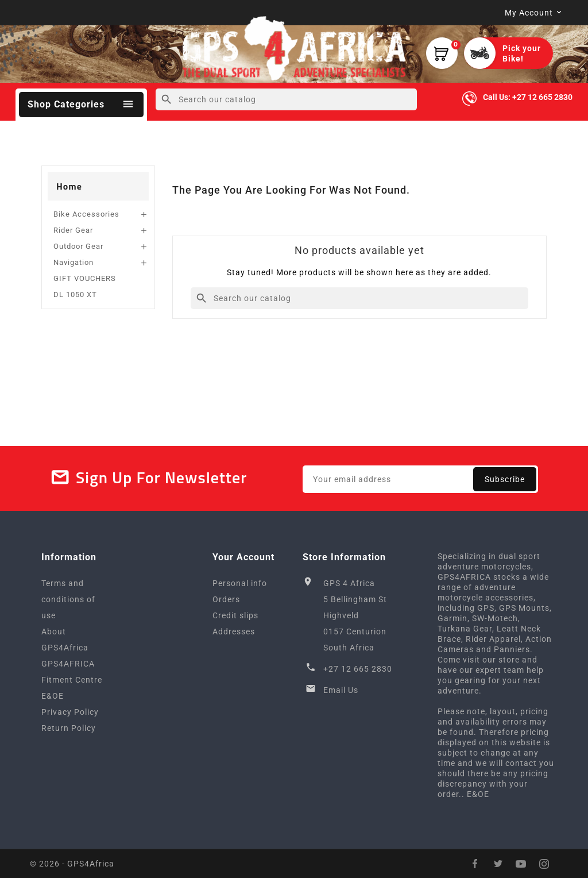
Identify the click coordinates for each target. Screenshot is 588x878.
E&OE (53, 696)
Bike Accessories (86, 214)
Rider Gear (73, 230)
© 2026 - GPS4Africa (72, 864)
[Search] (286, 99)
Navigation (73, 262)
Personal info (240, 583)
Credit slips (235, 615)
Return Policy (69, 728)
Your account (243, 557)
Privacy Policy (70, 712)
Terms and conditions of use (68, 599)
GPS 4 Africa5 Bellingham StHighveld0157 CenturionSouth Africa (355, 615)
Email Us (341, 690)
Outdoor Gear (78, 246)
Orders (226, 599)
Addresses (234, 631)
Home (69, 186)
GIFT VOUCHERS (85, 278)
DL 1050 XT (75, 294)
